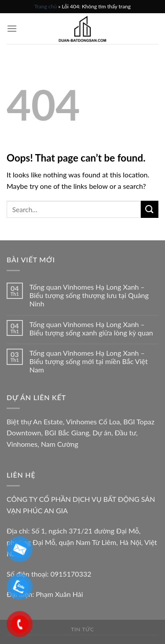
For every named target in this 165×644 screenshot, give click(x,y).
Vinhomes (22, 444)
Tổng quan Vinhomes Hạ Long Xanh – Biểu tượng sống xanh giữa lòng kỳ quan (91, 328)
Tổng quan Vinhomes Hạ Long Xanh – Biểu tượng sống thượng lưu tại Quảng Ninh (89, 295)
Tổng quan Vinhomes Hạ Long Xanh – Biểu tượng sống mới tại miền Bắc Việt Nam (89, 361)
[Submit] (150, 209)
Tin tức (82, 629)
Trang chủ (46, 6)
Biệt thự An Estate (35, 421)
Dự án (102, 432)
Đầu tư (126, 432)
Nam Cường (60, 444)
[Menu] (12, 28)
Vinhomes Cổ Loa (93, 421)
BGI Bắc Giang (67, 432)
